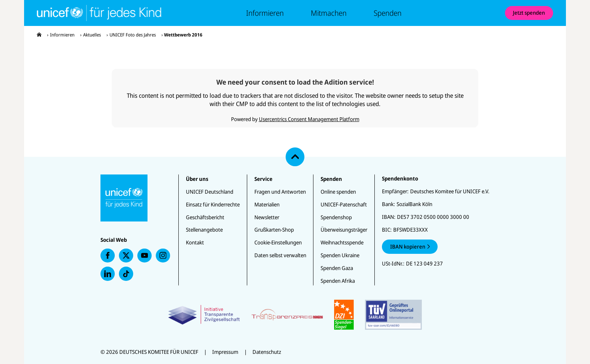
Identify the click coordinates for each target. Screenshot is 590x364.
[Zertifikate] (295, 315)
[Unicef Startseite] (93, 13)
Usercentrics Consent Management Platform (309, 119)
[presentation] (39, 35)
